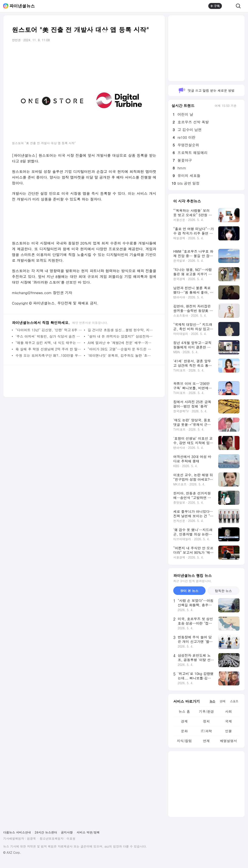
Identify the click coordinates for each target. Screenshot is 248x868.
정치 (206, 721)
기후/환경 (206, 711)
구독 (215, 6)
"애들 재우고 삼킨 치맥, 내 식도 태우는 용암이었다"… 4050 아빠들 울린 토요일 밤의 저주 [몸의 (49, 343)
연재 (206, 741)
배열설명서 (228, 741)
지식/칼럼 (184, 741)
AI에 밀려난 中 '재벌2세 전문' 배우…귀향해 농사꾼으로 (121, 343)
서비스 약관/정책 (88, 832)
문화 (184, 731)
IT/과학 (206, 731)
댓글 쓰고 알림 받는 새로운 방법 (206, 90)
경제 (184, 721)
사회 (228, 711)
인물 (228, 731)
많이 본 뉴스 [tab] (189, 591)
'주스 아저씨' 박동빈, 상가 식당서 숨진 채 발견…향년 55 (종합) (49, 336)
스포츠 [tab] (234, 701)
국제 (228, 721)
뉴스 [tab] (212, 701)
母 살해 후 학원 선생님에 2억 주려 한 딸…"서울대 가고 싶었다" (49, 349)
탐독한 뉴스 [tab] (223, 591)
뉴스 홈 (184, 711)
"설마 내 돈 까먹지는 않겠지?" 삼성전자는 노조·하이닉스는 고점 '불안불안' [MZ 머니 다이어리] (121, 336)
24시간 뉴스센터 (46, 832)
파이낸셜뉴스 (22, 6)
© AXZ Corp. (12, 853)
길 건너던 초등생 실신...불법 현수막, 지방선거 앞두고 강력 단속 (121, 330)
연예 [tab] (223, 701)
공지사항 (67, 832)
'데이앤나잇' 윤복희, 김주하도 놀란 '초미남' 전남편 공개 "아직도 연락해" (121, 355)
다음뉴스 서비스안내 (17, 832)
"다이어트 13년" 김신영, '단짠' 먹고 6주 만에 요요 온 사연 (49, 330)
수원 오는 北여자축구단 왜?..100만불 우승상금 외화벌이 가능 (49, 355)
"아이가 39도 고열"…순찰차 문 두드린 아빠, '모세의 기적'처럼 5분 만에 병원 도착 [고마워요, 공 (121, 349)
